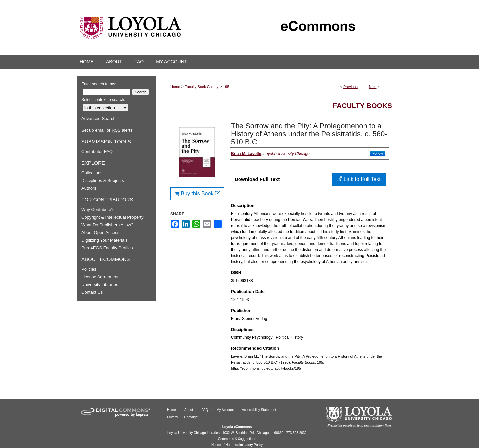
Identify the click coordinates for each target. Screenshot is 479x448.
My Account (226, 410)
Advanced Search (99, 119)
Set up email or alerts (107, 130)
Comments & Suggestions (237, 439)
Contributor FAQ (97, 152)
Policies (89, 269)
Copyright (191, 417)
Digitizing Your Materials (105, 240)
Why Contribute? (98, 210)
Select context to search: (103, 100)
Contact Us (92, 292)
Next (373, 87)
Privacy (173, 417)
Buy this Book (197, 194)
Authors (89, 188)
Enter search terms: (99, 84)
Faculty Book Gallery (201, 87)
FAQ (205, 410)
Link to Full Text (358, 179)
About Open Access (100, 232)
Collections (92, 173)
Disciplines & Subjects (103, 181)
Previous (350, 87)
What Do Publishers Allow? (107, 225)
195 (226, 87)
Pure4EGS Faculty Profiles (107, 248)
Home (175, 87)
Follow (378, 153)
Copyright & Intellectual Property (112, 217)
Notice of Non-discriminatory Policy (237, 445)
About (189, 410)
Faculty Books (362, 105)
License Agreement (100, 277)
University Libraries (100, 284)
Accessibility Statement (259, 410)
